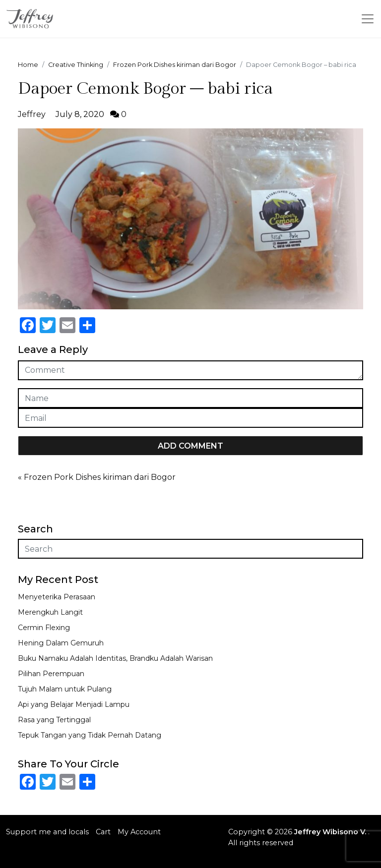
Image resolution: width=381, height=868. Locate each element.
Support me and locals (47, 832)
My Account (139, 832)
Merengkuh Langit (50, 612)
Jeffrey (32, 114)
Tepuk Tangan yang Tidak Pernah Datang (90, 735)
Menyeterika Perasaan (57, 597)
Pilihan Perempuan (51, 674)
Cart (103, 832)
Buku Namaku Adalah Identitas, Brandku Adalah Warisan (115, 658)
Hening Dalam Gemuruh (61, 643)
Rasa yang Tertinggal (54, 720)
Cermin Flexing (44, 628)
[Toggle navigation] (368, 19)
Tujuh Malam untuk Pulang (65, 689)
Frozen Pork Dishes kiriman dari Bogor (100, 477)
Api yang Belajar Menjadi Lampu (74, 704)
